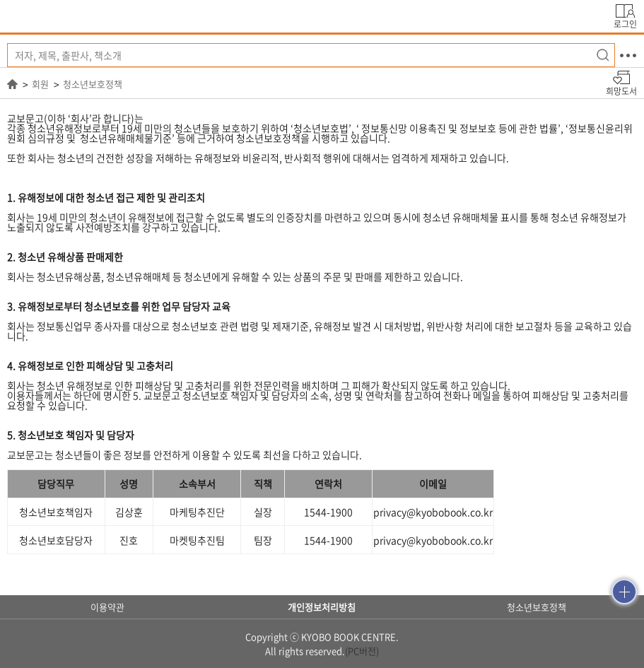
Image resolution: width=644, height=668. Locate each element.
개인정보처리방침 (322, 607)
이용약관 (107, 607)
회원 (40, 84)
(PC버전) (362, 651)
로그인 (625, 23)
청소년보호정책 (93, 84)
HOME (12, 84)
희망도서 (621, 90)
